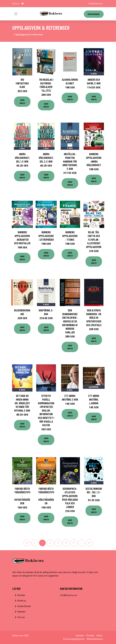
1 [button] (42, 543)
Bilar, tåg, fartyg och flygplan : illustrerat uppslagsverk (94, 239)
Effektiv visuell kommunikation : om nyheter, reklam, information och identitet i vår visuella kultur (46, 410)
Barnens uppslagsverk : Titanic (70, 236)
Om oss (21, 617)
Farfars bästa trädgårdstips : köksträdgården (46, 496)
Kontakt (90, 636)
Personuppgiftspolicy (74, 639)
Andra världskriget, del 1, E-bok (22, 158)
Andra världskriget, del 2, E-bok (46, 158)
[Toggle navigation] (16, 14)
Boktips (21, 595)
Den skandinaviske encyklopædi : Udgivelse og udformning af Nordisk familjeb (70, 321)
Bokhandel (94, 14)
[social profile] (23, 4)
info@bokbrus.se (95, 4)
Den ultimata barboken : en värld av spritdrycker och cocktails (94, 318)
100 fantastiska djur (22, 83)
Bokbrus (22, 601)
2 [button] (50, 543)
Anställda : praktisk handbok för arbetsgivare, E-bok (70, 161)
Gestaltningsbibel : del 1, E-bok (94, 492)
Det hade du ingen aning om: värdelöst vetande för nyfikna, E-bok (22, 403)
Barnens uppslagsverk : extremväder (46, 236)
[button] (81, 543)
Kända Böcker (24, 606)
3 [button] (58, 543)
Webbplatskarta (95, 639)
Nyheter (21, 612)
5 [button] (74, 543)
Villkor (99, 636)
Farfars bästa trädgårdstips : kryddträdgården (22, 496)
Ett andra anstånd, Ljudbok (94, 399)
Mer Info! (22, 102)
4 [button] (66, 543)
